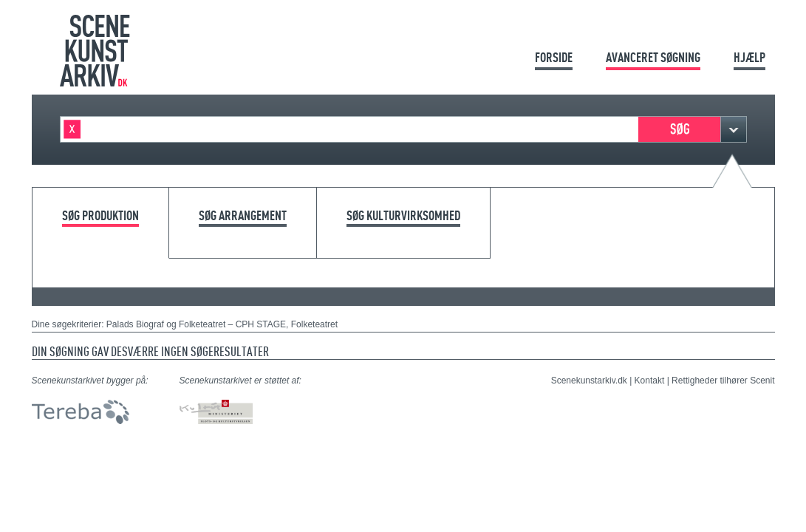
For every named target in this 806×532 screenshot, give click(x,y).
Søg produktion (100, 216)
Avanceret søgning (653, 57)
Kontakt (650, 381)
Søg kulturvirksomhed (403, 216)
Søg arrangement (243, 216)
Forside (554, 57)
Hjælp (749, 57)
